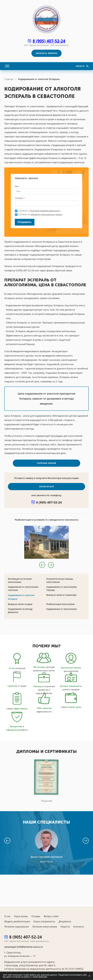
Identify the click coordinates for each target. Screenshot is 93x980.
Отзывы (36, 916)
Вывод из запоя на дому (20, 608)
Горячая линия (46, 467)
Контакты (79, 927)
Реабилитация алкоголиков (60, 608)
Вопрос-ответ (51, 916)
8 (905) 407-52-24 (49, 41)
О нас (7, 916)
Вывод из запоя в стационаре (61, 599)
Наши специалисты (44, 921)
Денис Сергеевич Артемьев (47, 861)
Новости (65, 927)
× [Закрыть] (89, 976)
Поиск (81, 66)
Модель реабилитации (17, 921)
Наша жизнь (21, 916)
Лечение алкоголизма (45, 927)
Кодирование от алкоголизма (62, 613)
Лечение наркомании (17, 927)
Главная (9, 79)
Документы (65, 921)
